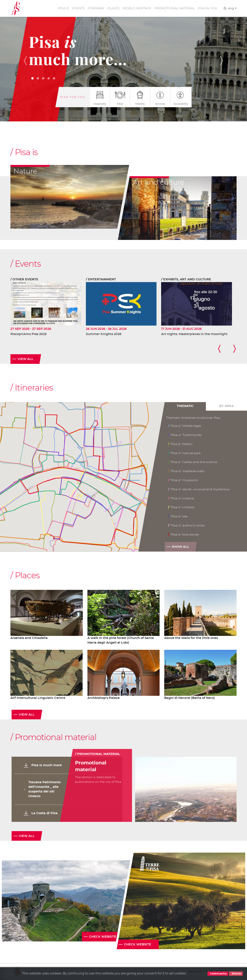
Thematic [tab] (185, 407)
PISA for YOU (207, 8)
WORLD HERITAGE (136, 8)
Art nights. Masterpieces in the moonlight (194, 334)
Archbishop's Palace (104, 699)
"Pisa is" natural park (184, 453)
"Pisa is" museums (183, 480)
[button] (27, 61)
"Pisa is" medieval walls (186, 471)
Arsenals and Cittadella (29, 639)
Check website (103, 937)
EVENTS (77, 8)
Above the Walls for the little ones (191, 639)
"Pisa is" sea (178, 517)
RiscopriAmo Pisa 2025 (28, 334)
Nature (25, 171)
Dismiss (236, 974)
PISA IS (62, 8)
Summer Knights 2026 (104, 334)
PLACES (112, 8)
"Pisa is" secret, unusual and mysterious (199, 489)
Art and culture (158, 183)
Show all (180, 547)
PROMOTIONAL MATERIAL (174, 8)
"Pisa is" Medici (180, 444)
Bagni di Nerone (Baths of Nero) (189, 699)
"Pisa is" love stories (184, 535)
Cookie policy (218, 974)
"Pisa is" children (182, 508)
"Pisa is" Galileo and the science (193, 462)
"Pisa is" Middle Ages (185, 426)
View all (25, 359)
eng (232, 8)
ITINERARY (95, 8)
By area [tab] (226, 407)
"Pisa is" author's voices (187, 526)
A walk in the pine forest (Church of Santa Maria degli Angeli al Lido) (121, 641)
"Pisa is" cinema (181, 499)
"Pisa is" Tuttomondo (185, 435)
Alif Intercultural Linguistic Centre (38, 699)
